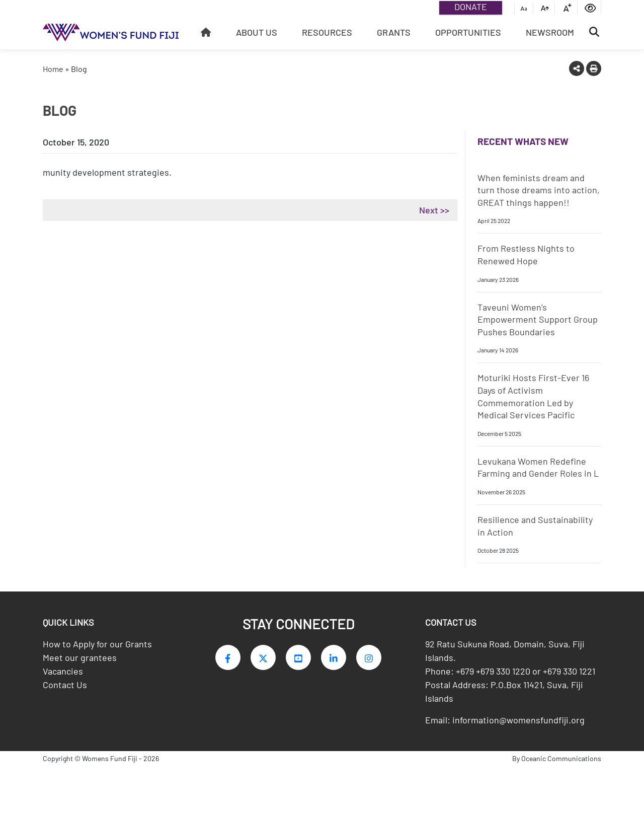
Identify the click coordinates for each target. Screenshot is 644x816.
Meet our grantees (80, 660)
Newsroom (550, 32)
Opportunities (468, 32)
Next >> (434, 210)
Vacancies (63, 674)
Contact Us (65, 688)
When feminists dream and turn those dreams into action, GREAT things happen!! (539, 190)
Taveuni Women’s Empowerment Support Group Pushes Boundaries (538, 319)
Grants (394, 32)
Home (53, 69)
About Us (257, 32)
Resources (327, 32)
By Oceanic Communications (557, 761)
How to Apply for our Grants (97, 647)
